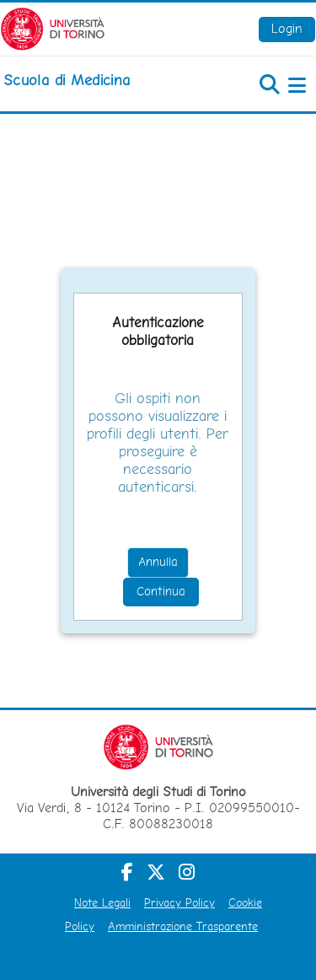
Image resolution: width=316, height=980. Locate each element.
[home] (67, 80)
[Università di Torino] (53, 27)
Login (287, 28)
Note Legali (102, 902)
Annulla (158, 562)
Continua (161, 591)
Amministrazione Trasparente (183, 926)
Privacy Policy (179, 902)
